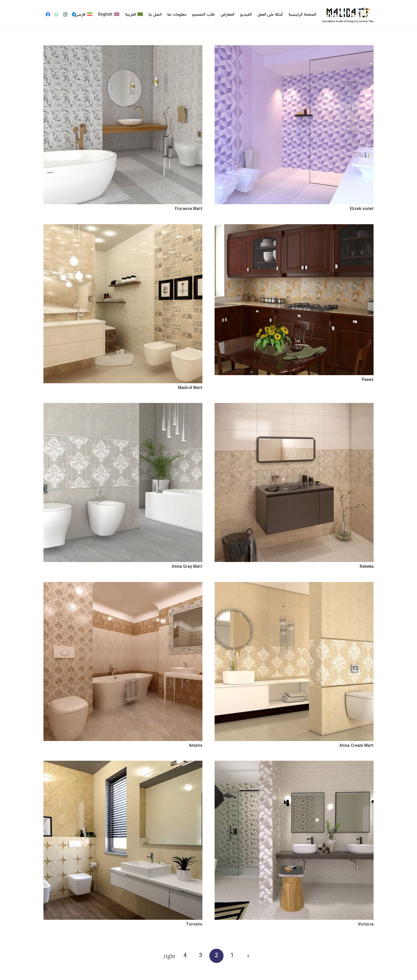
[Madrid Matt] (123, 304)
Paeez (368, 380)
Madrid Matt (190, 388)
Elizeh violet (362, 209)
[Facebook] (48, 14)
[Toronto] (123, 840)
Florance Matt (189, 209)
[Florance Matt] (123, 125)
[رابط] (348, 15)
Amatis (196, 746)
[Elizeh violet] (294, 125)
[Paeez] (294, 300)
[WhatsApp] (56, 14)
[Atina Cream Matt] (294, 661)
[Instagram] (65, 14)
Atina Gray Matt (187, 567)
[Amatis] (123, 661)
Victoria (366, 924)
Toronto (194, 924)
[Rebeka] (294, 482)
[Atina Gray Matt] (123, 482)
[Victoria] (294, 840)
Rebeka (367, 567)
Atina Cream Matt (356, 746)
